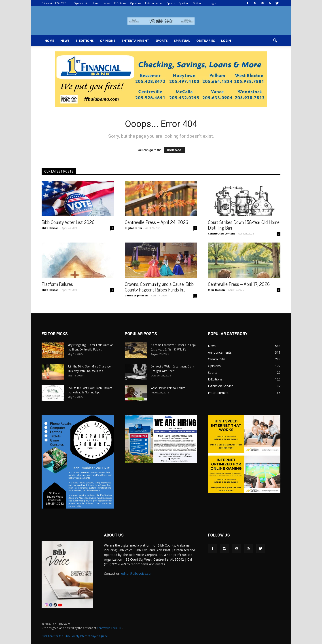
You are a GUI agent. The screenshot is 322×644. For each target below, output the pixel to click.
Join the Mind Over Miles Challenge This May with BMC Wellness (89, 368)
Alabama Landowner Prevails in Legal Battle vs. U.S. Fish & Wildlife (174, 347)
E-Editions (120, 3)
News (107, 3)
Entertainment (154, 3)
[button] (275, 41)
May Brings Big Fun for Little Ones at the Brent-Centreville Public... (90, 347)
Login (213, 3)
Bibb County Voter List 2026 (68, 222)
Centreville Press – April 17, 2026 (239, 284)
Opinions (136, 3)
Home (96, 3)
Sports (171, 3)
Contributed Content (221, 233)
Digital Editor (133, 228)
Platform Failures (57, 284)
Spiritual (184, 3)
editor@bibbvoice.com (137, 573)
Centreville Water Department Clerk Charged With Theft (172, 368)
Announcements (220, 352)
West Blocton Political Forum (168, 387)
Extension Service (221, 386)
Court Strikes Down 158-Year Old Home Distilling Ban (244, 225)
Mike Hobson (50, 228)
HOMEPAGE (174, 150)
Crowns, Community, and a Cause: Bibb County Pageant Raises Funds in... (159, 287)
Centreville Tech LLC (109, 628)
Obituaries (199, 3)
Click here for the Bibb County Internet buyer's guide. (75, 636)
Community (216, 359)
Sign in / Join (81, 3)
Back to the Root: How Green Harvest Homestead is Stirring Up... (90, 390)
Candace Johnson (136, 295)
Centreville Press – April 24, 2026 (156, 222)
